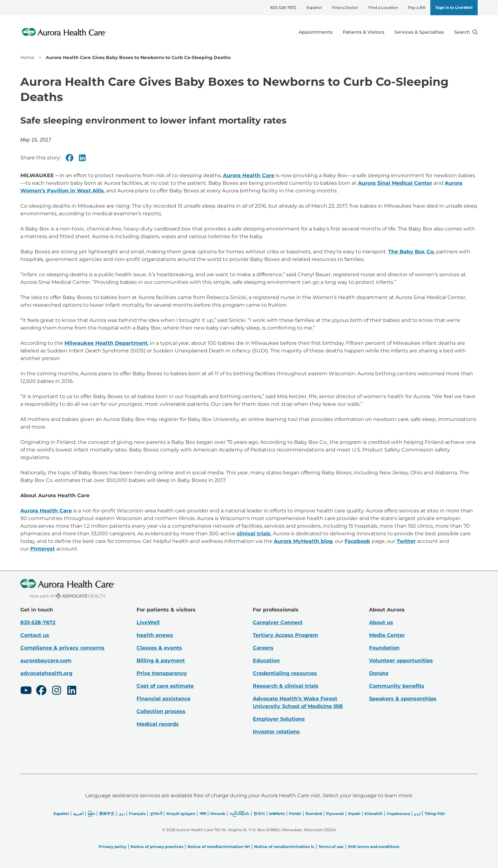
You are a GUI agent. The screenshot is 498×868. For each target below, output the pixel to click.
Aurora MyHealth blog (303, 541)
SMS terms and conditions (373, 847)
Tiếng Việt (435, 814)
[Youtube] (26, 691)
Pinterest (43, 549)
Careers (263, 648)
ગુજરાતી (156, 814)
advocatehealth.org (46, 673)
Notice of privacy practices (157, 847)
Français (137, 814)
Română (314, 814)
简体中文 (107, 814)
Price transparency (162, 673)
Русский (335, 814)
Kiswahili (374, 814)
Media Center (387, 635)
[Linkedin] (82, 158)
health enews (155, 635)
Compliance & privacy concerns (62, 648)
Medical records (158, 724)
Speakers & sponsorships (403, 699)
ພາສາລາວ (277, 814)
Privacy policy (113, 847)
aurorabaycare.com (46, 661)
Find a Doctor (345, 7)
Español (314, 7)
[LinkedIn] (72, 691)
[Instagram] (57, 691)
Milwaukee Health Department (106, 343)
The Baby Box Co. (411, 252)
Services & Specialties (419, 32)
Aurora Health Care (249, 175)
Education (266, 661)
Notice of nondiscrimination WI (219, 847)
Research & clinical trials (286, 686)
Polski (295, 814)
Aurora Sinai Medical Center (395, 183)
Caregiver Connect (278, 622)
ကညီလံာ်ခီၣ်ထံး (239, 814)
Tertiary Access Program (286, 635)
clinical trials (254, 534)
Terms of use (331, 847)
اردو (417, 814)
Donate (379, 673)
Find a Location (383, 7)
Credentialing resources (285, 673)
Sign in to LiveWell (454, 7)
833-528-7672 (283, 7)
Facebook (357, 541)
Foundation (384, 648)
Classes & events (159, 648)
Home (27, 57)
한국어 (259, 814)
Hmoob (218, 814)
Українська (398, 814)
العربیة (78, 814)
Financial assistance (164, 699)
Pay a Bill (417, 7)
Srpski (354, 814)
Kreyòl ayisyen (181, 814)
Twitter (406, 541)
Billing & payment (161, 661)
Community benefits (397, 686)
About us (381, 622)
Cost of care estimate (165, 686)
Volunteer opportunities (401, 661)
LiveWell (148, 622)
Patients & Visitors (363, 32)
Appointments (316, 32)
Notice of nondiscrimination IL (284, 847)
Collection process (161, 711)
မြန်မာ (91, 814)
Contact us (35, 635)
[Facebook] (70, 158)
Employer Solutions (279, 719)
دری (122, 814)
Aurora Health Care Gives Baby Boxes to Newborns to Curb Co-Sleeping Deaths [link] (138, 57)
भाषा (203, 814)
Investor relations (276, 732)
